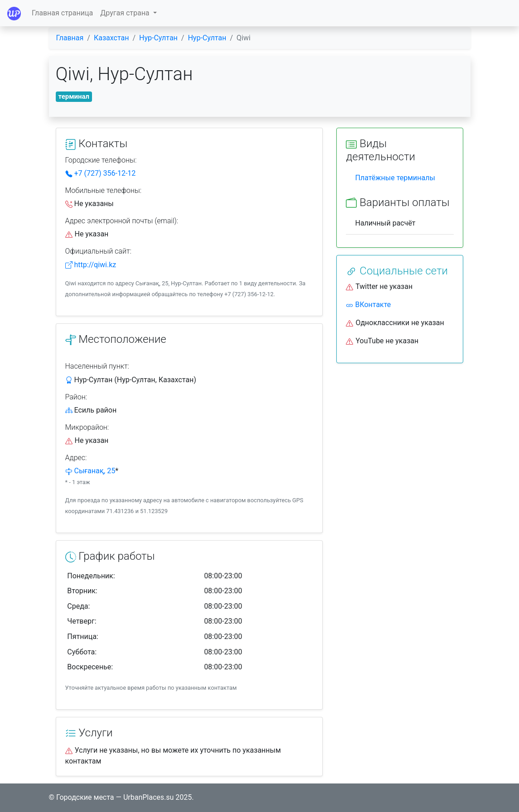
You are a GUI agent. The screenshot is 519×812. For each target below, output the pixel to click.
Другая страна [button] (126, 13)
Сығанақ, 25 (95, 471)
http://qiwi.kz (91, 265)
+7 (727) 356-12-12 (101, 173)
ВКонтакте (368, 305)
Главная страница (62, 13)
